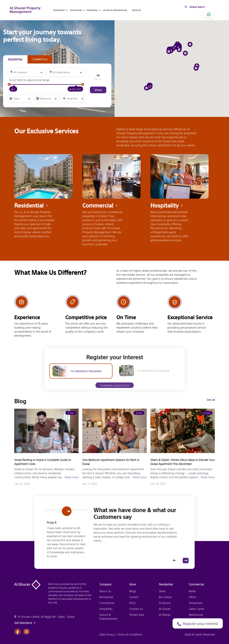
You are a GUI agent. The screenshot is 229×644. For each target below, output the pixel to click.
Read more (72, 478)
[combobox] (27, 72)
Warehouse (196, 614)
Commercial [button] (77, 10)
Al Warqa (165, 614)
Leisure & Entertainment (115, 10)
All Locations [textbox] (20, 72)
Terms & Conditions (130, 634)
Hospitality (106, 609)
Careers (134, 597)
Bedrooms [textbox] (46, 98)
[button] (185, 53)
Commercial (107, 603)
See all (212, 400)
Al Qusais (165, 609)
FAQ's (133, 603)
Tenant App (137, 614)
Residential (106, 597)
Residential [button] (60, 10)
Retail (192, 591)
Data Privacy (108, 634)
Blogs (133, 591)
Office (192, 597)
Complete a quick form (115, 391)
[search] (207, 7)
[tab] (15, 59)
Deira (162, 591)
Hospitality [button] (93, 10)
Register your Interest (198, 623)
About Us (137, 10)
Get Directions (25, 623)
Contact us (136, 609)
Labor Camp (196, 609)
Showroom (196, 603)
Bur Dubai (165, 597)
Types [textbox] (17, 98)
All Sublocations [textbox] (61, 72)
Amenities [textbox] (72, 98)
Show (98, 90)
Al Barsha (165, 603)
